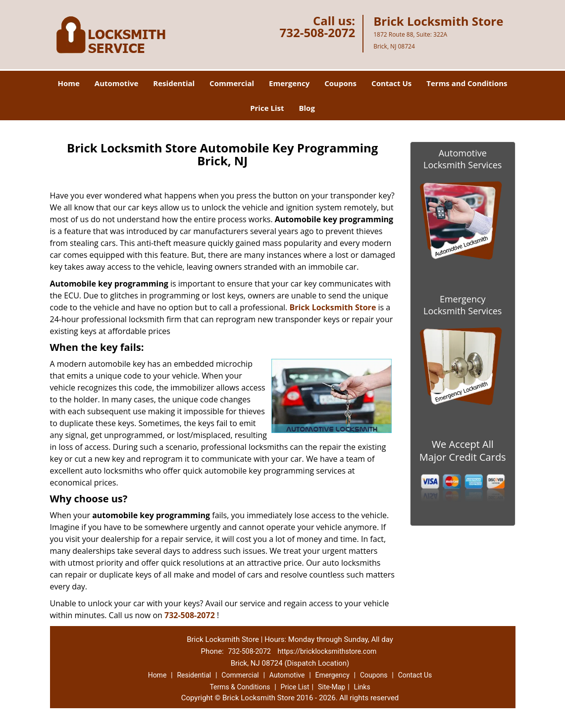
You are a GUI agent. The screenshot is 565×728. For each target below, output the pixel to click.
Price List (267, 108)
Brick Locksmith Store (333, 307)
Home (68, 83)
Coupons (340, 83)
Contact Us (391, 83)
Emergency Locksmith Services (462, 305)
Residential (174, 83)
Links (362, 687)
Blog (307, 108)
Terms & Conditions (240, 687)
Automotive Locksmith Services (462, 159)
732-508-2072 (317, 32)
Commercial (232, 83)
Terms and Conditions (467, 83)
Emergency (289, 83)
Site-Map (332, 687)
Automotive (117, 83)
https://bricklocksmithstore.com (327, 651)
